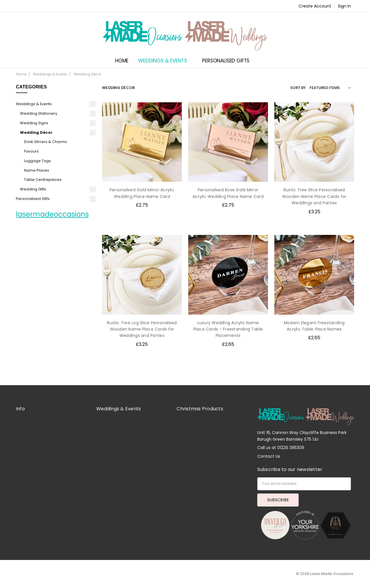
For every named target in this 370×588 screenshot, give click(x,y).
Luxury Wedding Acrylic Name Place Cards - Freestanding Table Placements (228, 329)
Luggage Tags (37, 161)
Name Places (37, 170)
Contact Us (269, 456)
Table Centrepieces (43, 180)
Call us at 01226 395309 (281, 448)
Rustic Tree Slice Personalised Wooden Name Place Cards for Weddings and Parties (314, 196)
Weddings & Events (165, 61)
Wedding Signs (34, 123)
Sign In (344, 6)
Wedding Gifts (33, 189)
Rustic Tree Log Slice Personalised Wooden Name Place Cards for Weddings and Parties (142, 329)
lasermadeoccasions (52, 214)
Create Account (315, 6)
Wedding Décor (36, 132)
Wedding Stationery (39, 113)
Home (122, 61)
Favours (31, 151)
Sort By (298, 88)
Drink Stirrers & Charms (46, 142)
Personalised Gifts (229, 61)
